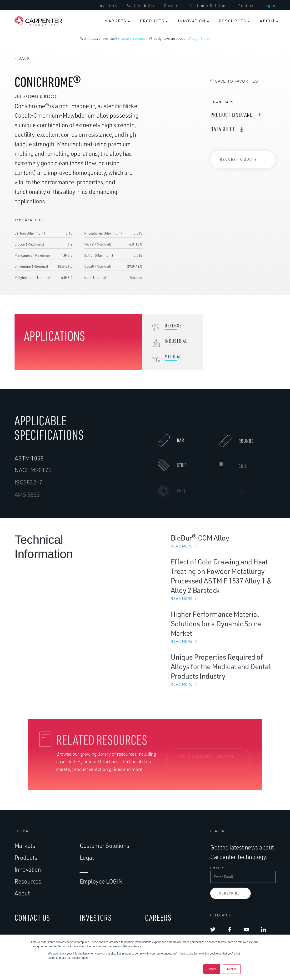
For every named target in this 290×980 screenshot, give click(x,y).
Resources (28, 881)
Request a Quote (238, 159)
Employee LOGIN (101, 881)
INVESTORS (96, 917)
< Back (22, 58)
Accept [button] (212, 969)
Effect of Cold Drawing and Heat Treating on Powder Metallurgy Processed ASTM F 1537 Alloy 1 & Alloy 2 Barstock (223, 584)
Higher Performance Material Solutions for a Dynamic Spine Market (223, 631)
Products (26, 857)
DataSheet (223, 129)
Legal (87, 857)
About (22, 893)
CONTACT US (32, 917)
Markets (25, 846)
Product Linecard (232, 115)
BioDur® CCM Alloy (223, 546)
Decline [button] (232, 969)
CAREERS (158, 917)
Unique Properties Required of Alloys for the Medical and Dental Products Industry (223, 674)
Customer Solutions (105, 846)
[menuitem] (117, 21)
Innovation (28, 869)
